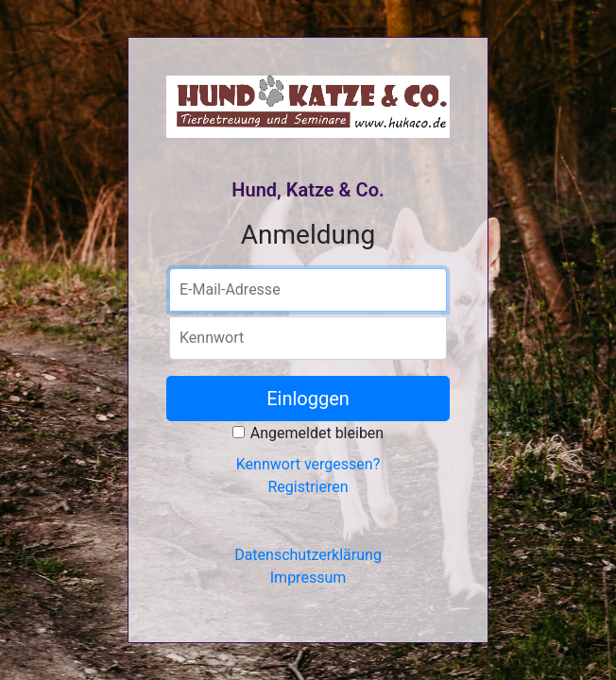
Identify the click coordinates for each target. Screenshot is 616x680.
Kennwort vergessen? (308, 464)
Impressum (308, 578)
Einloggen (308, 399)
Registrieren (308, 487)
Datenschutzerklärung (308, 555)
